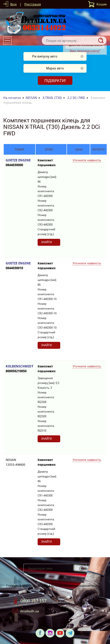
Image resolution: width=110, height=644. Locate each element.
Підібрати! (55, 80)
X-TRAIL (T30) (52, 98)
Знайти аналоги (47, 243)
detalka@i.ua (29, 611)
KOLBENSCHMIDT (19, 369)
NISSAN (31, 98)
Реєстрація (33, 4)
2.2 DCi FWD (76, 98)
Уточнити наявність (87, 160)
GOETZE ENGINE (19, 163)
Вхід (13, 4)
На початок (12, 98)
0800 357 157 (33, 601)
